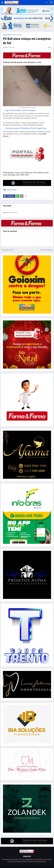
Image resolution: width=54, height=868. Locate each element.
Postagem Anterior (8, 250)
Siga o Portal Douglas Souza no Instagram (21, 110)
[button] (2, 3)
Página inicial (7, 35)
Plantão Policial (17, 35)
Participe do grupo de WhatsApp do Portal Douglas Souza (26, 128)
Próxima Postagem (46, 250)
